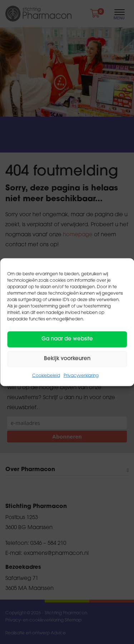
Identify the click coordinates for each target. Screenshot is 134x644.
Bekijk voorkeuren (67, 359)
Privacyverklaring (81, 376)
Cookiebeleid (46, 376)
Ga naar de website (67, 339)
